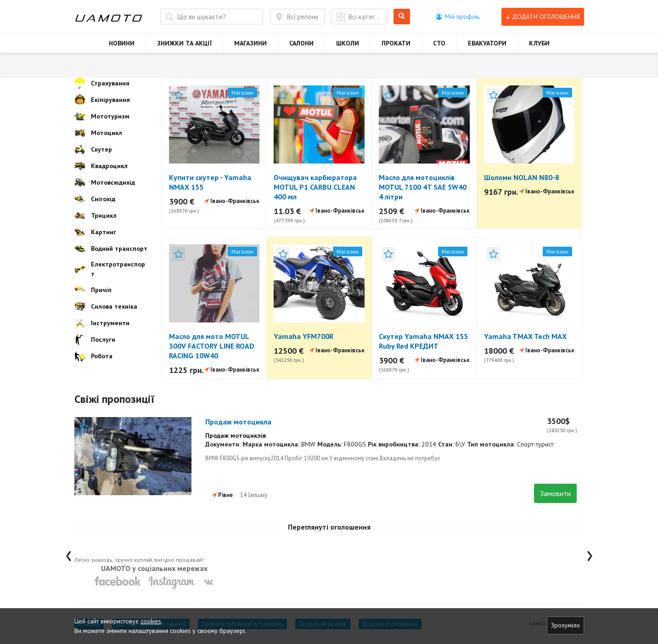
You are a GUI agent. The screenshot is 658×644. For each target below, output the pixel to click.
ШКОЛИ (348, 43)
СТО (439, 43)
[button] (458, 17)
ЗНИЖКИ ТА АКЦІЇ (184, 43)
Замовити (555, 493)
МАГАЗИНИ (250, 43)
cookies (151, 621)
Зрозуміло (565, 625)
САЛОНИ (301, 43)
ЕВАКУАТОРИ (487, 43)
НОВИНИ (122, 43)
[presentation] (69, 554)
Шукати (402, 17)
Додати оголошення (543, 17)
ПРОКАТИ (396, 43)
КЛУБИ (539, 43)
